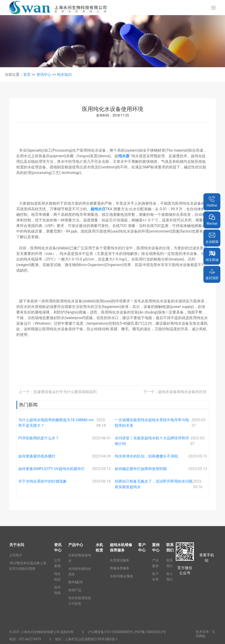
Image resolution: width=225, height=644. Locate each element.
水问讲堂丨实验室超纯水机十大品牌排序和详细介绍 (152, 441)
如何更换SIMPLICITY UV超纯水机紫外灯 (51, 469)
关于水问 (17, 545)
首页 (27, 75)
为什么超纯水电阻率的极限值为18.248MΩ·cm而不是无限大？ (56, 423)
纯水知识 (64, 75)
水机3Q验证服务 (122, 576)
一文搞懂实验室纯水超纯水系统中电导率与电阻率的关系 (152, 423)
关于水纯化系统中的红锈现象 (42, 481)
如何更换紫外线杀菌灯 (37, 456)
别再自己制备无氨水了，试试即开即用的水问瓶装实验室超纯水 (154, 484)
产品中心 (76, 545)
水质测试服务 (120, 560)
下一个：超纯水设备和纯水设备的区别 (175, 392)
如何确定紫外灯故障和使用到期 (141, 469)
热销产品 (75, 590)
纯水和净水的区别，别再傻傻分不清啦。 (148, 456)
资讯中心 (44, 75)
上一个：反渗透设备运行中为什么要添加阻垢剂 (58, 392)
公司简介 (16, 555)
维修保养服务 (120, 568)
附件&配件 (76, 582)
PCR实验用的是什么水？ (39, 438)
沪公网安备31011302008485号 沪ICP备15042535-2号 (127, 632)
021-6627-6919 (30, 639)
